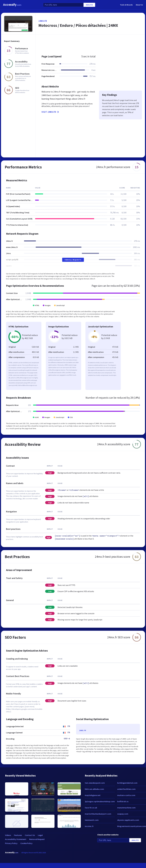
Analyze (89, 5)
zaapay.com (123, 814)
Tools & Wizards (126, 5)
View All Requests (73, 260)
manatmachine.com (126, 808)
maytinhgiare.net (93, 795)
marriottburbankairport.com (98, 814)
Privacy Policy (11, 843)
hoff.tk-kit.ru (123, 801)
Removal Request (37, 839)
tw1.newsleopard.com (95, 783)
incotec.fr (89, 826)
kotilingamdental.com (127, 783)
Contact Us (30, 835)
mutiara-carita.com (126, 795)
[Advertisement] (89, 43)
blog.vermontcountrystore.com (132, 826)
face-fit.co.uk (91, 808)
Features (18, 835)
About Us (139, 5)
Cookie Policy (26, 843)
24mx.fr (43, 21)
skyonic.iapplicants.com (128, 820)
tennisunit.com (92, 820)
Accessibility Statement (16, 839)
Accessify (12, 5)
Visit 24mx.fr (50, 112)
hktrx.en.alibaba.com (94, 789)
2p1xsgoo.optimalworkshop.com (100, 801)
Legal (40, 835)
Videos (8, 835)
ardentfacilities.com (126, 789)
